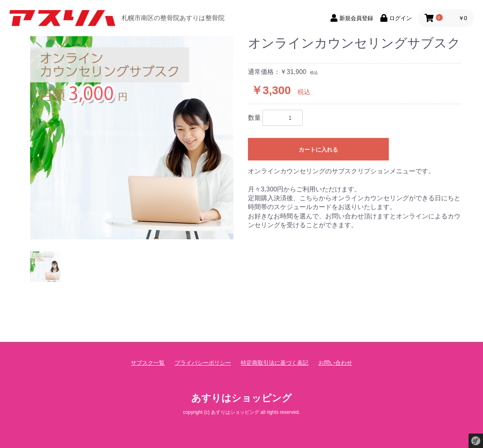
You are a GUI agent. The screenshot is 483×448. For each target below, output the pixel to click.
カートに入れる (318, 150)
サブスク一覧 (148, 363)
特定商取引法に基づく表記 (275, 363)
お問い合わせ (335, 363)
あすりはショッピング (242, 398)
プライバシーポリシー (203, 363)
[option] (132, 138)
